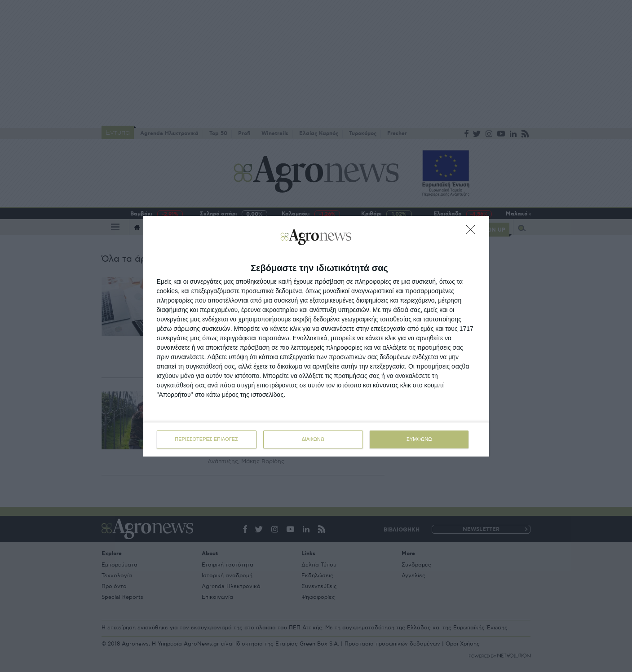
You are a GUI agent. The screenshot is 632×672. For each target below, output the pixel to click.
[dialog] (316, 336)
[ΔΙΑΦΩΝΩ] (473, 232)
